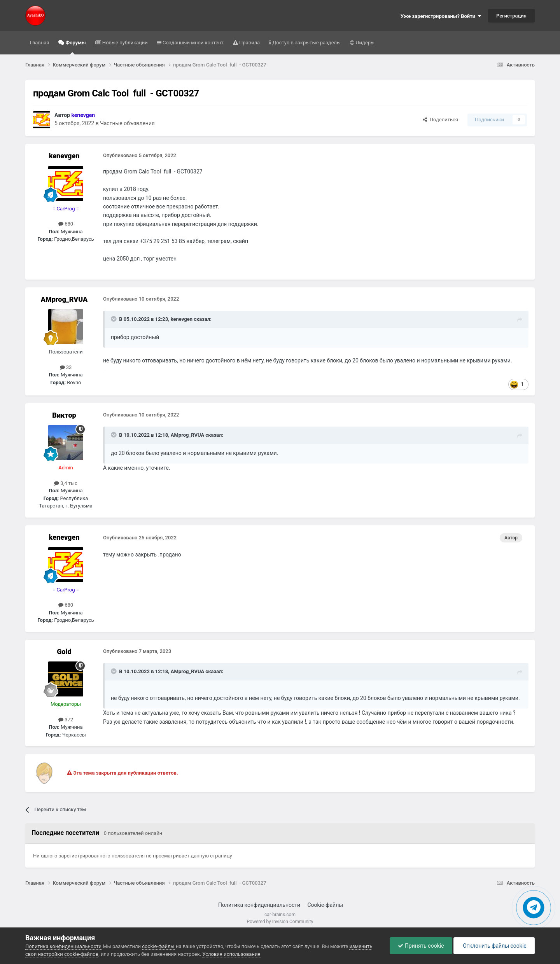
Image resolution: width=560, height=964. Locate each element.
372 (66, 720)
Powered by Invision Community (280, 922)
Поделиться (440, 120)
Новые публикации (124, 43)
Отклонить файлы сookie (494, 946)
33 (66, 367)
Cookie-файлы (325, 905)
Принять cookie (421, 946)
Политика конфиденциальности (259, 905)
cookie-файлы (158, 946)
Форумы (75, 47)
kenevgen (64, 156)
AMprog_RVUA (64, 299)
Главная (39, 43)
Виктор (64, 415)
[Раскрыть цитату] (114, 319)
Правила (249, 43)
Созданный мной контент (192, 43)
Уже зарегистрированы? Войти (441, 16)
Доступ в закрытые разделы (306, 43)
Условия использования (231, 954)
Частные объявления (127, 123)
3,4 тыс (66, 483)
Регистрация (511, 16)
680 (66, 224)
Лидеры (364, 43)
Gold (64, 652)
